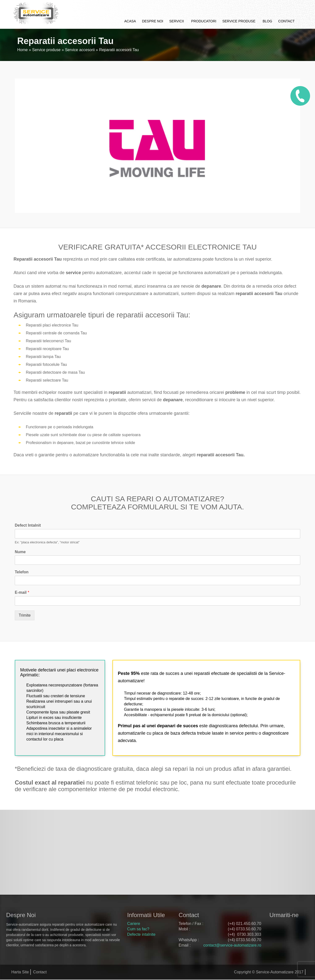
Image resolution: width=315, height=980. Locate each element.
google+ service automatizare (298, 926)
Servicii (177, 21)
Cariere (134, 924)
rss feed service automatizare (298, 937)
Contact (287, 21)
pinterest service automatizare (274, 937)
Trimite (25, 615)
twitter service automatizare (286, 926)
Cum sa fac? (138, 929)
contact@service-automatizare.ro (232, 945)
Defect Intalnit (28, 525)
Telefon (22, 572)
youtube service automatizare (286, 937)
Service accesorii (80, 50)
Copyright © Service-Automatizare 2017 (269, 972)
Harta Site (20, 972)
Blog (267, 21)
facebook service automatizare (274, 926)
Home (23, 50)
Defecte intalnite (141, 934)
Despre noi (153, 21)
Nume (20, 552)
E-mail (22, 592)
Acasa (130, 21)
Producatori (204, 21)
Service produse (239, 21)
